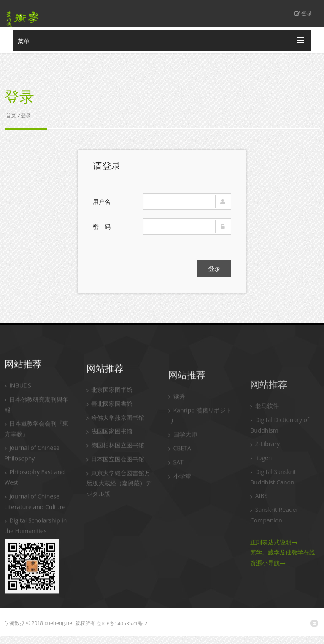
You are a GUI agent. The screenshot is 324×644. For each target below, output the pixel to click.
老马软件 (265, 425)
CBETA (180, 462)
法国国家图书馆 (110, 440)
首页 (11, 115)
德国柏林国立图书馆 (116, 454)
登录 (303, 13)
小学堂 (180, 489)
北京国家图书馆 (110, 399)
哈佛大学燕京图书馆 (116, 427)
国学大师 (183, 448)
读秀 (177, 410)
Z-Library (265, 463)
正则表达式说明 (274, 561)
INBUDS (18, 391)
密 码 (102, 226)
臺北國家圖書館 (110, 413)
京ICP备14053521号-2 (122, 624)
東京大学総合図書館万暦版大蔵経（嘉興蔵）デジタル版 (119, 493)
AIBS (259, 515)
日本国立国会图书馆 (116, 468)
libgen (261, 477)
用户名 (102, 202)
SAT (176, 475)
